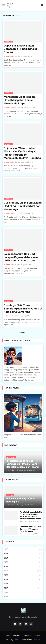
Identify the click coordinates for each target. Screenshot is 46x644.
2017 (23, 588)
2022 (23, 567)
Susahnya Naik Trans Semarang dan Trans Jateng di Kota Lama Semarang (23, 309)
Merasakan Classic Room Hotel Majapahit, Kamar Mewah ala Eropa (20, 100)
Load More (22, 333)
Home (8, 636)
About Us (17, 636)
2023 (23, 562)
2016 (23, 592)
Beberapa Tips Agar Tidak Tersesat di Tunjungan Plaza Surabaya (31, 529)
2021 (23, 571)
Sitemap (37, 636)
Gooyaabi (37, 640)
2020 (23, 575)
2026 (23, 549)
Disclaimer (27, 636)
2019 (23, 579)
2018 (23, 584)
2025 (23, 554)
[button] (3, 5)
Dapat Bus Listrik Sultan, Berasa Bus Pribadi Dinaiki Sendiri (20, 49)
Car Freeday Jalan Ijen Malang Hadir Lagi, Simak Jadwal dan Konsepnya (23, 206)
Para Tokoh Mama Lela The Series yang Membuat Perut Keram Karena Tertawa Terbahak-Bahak (31, 515)
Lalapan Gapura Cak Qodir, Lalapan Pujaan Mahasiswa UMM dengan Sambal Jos (21, 257)
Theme (16, 640)
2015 (23, 597)
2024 (23, 558)
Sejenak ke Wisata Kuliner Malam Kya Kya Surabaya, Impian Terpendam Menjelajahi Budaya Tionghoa (22, 153)
